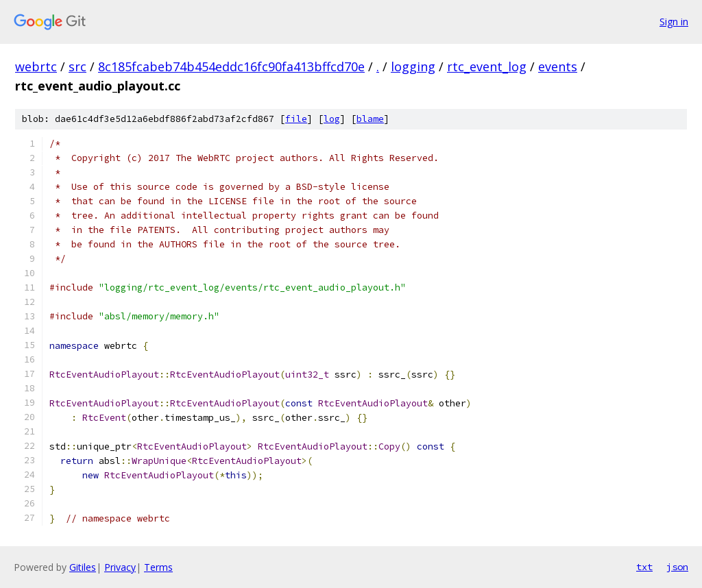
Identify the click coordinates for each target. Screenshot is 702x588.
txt (644, 567)
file (296, 119)
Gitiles (83, 567)
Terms (158, 567)
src (77, 66)
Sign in (674, 22)
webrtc (36, 66)
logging (413, 66)
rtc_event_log (487, 66)
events (558, 66)
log (332, 119)
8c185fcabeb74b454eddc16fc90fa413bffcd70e (231, 66)
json (677, 567)
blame (370, 119)
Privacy (120, 567)
